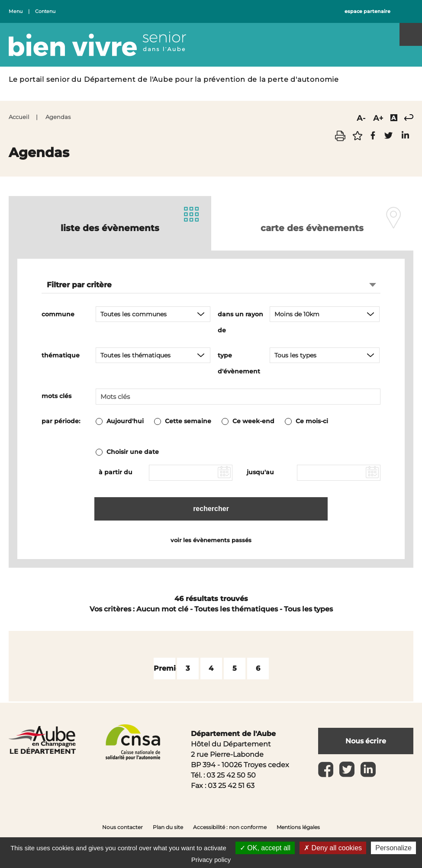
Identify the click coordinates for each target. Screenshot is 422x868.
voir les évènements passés (211, 540)
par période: (61, 421)
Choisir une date (133, 452)
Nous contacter (122, 827)
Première (171, 668)
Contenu (45, 11)
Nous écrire (366, 741)
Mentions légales (298, 827)
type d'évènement (239, 363)
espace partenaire (367, 11)
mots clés (56, 396)
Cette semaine (188, 421)
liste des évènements (110, 228)
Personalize (393, 848)
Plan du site (168, 827)
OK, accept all (265, 848)
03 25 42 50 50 (231, 775)
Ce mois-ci (312, 421)
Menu (16, 11)
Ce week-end (253, 421)
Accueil (19, 117)
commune (58, 314)
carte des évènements (312, 228)
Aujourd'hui (125, 421)
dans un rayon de (240, 322)
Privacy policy (211, 860)
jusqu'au (260, 472)
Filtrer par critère (79, 285)
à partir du (116, 472)
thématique (61, 355)
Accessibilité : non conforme (230, 827)
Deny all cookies (333, 848)
